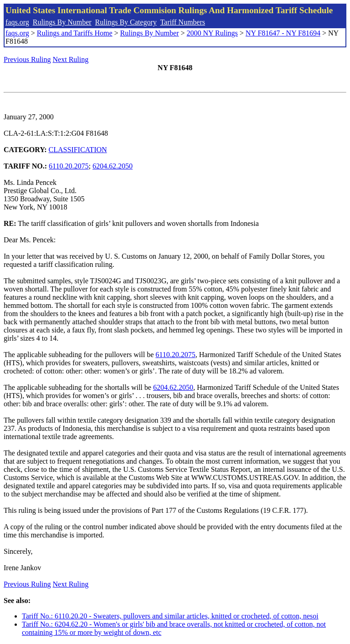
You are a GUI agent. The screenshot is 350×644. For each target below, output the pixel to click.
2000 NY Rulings (212, 33)
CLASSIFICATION (78, 150)
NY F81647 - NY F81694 (283, 33)
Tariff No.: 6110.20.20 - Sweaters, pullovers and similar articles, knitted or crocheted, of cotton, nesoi (170, 616)
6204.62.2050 (113, 166)
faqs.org (17, 22)
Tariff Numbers (183, 22)
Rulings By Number (62, 22)
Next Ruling (71, 59)
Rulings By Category (126, 22)
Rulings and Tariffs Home (75, 33)
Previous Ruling (27, 59)
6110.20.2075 (69, 166)
